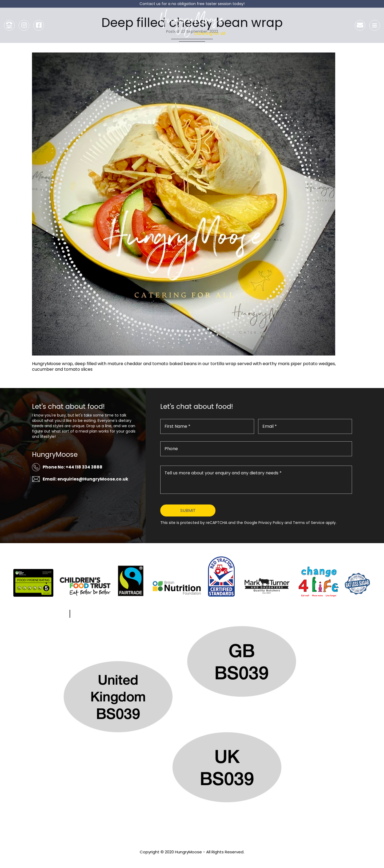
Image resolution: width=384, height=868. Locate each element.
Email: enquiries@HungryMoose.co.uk (85, 479)
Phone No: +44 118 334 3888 (73, 467)
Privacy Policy (192, 859)
